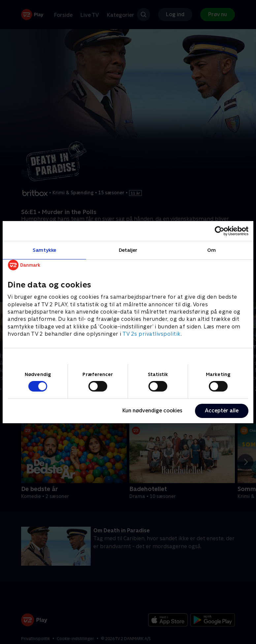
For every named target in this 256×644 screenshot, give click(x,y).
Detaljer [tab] (128, 250)
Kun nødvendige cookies (152, 411)
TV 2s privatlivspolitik (152, 334)
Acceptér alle (222, 411)
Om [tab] (211, 250)
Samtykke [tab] (44, 250)
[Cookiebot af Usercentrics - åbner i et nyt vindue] (220, 231)
